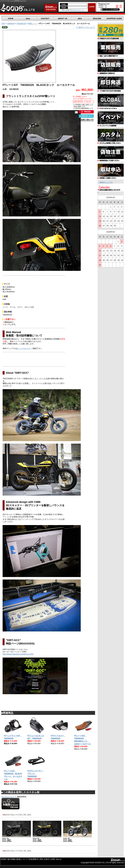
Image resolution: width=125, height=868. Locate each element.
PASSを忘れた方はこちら (77, 10)
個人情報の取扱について (18, 859)
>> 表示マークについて (86, 27)
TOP (3, 24)
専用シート (33, 24)
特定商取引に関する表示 (39, 859)
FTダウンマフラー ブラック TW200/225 (36, 774)
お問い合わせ (56, 859)
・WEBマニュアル (105, 182)
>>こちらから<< (24, 348)
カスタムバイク (8, 797)
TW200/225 (21, 24)
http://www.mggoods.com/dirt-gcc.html (18, 654)
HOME (3, 859)
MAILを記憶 (64, 10)
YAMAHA (11, 24)
